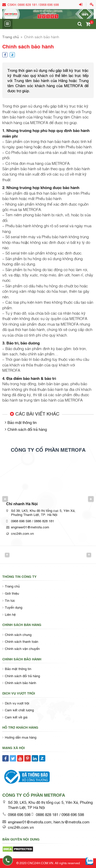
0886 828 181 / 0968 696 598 (38, 5)
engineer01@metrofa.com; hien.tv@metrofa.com (49, 822)
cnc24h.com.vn (22, 533)
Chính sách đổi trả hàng (27, 429)
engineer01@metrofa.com (30, 527)
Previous (5, 499)
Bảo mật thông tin (22, 422)
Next (91, 499)
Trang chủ (11, 37)
